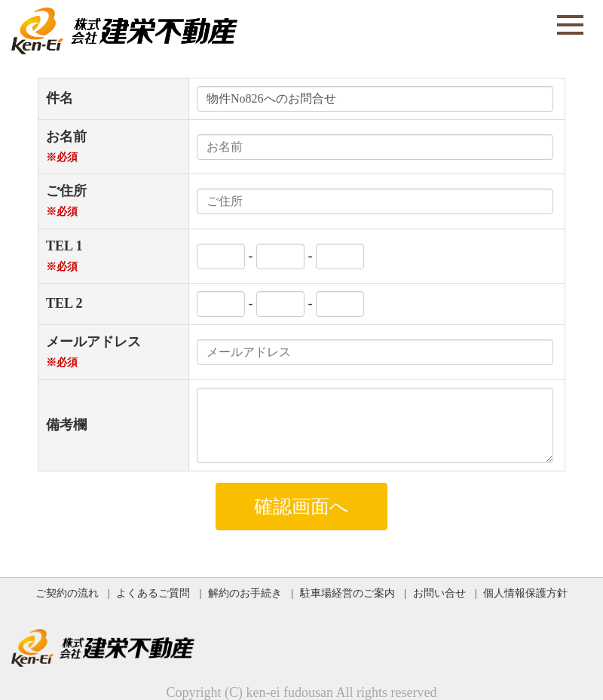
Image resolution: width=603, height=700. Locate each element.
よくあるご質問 (153, 593)
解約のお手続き (245, 593)
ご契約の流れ (67, 593)
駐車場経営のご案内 (347, 593)
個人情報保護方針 (525, 593)
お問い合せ (439, 593)
